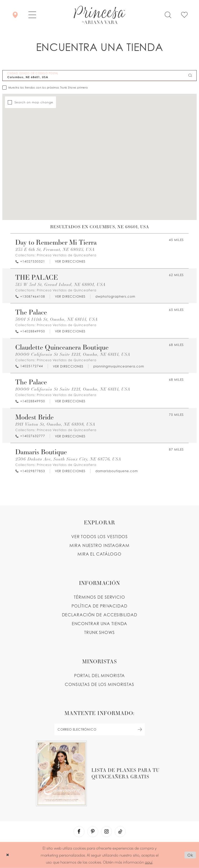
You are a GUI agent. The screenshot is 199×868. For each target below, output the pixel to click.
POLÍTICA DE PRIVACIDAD (99, 606)
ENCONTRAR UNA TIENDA (100, 624)
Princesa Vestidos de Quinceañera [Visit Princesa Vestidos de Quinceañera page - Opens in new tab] (67, 255)
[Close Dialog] (8, 855)
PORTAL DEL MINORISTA (100, 676)
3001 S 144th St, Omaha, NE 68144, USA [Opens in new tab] (56, 319)
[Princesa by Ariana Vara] (99, 15)
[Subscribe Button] (140, 729)
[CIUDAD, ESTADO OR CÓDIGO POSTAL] (99, 76)
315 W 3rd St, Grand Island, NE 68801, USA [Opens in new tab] (60, 284)
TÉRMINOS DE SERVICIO (99, 597)
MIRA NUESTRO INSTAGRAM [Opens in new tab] (99, 545)
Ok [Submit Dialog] (190, 855)
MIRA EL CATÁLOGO (99, 554)
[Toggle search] (168, 15)
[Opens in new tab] (70, 262)
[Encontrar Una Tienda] (15, 15)
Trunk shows (99, 632)
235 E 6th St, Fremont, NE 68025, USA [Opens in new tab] (55, 249)
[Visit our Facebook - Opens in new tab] (79, 832)
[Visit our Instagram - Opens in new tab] (106, 832)
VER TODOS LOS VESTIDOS (100, 537)
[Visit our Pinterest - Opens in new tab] (93, 832)
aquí (149, 862)
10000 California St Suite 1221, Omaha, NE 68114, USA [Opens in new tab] (73, 354)
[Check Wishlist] (184, 15)
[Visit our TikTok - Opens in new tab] (120, 832)
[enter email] (99, 729)
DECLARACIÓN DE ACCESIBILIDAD (100, 615)
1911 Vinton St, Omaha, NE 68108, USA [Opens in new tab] (55, 424)
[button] (32, 15)
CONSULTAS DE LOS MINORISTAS (99, 684)
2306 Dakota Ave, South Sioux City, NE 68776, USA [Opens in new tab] (68, 459)
